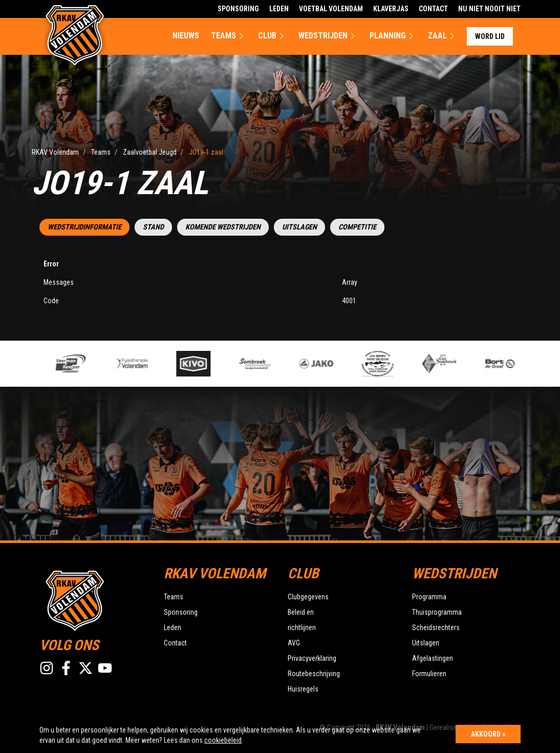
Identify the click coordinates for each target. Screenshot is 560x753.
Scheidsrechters (436, 627)
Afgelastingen (433, 658)
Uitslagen (299, 227)
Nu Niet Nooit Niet (489, 9)
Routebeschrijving (314, 674)
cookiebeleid (223, 740)
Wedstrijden (328, 36)
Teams (229, 36)
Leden (279, 9)
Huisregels (303, 689)
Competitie (357, 227)
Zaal (443, 36)
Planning (393, 36)
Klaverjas (391, 9)
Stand (153, 227)
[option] (200, 364)
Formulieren (429, 674)
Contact (433, 9)
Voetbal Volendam (331, 9)
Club (272, 36)
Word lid (490, 36)
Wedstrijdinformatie (84, 227)
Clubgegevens (308, 597)
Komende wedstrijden (223, 227)
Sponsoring (238, 9)
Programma (429, 597)
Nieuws (186, 36)
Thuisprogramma (437, 612)
